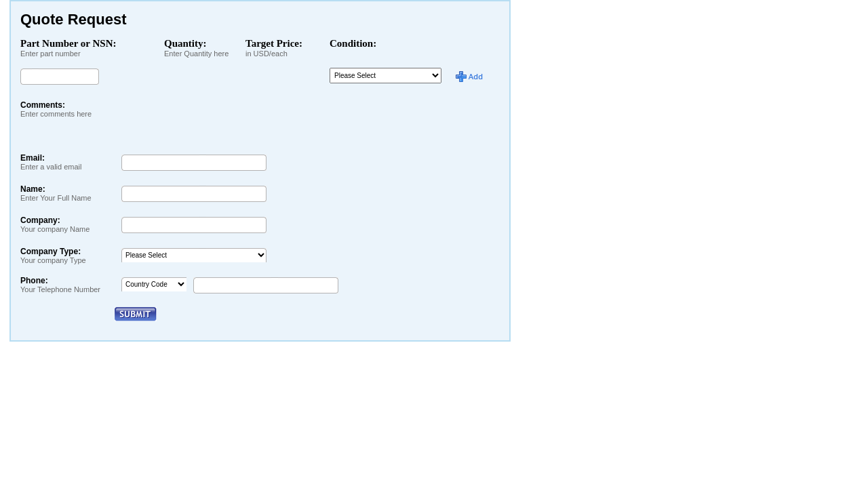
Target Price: (274, 43)
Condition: (353, 43)
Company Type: (53, 256)
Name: (56, 193)
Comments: (56, 109)
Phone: (60, 285)
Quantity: (185, 43)
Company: (55, 224)
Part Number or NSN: (68, 43)
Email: (51, 162)
